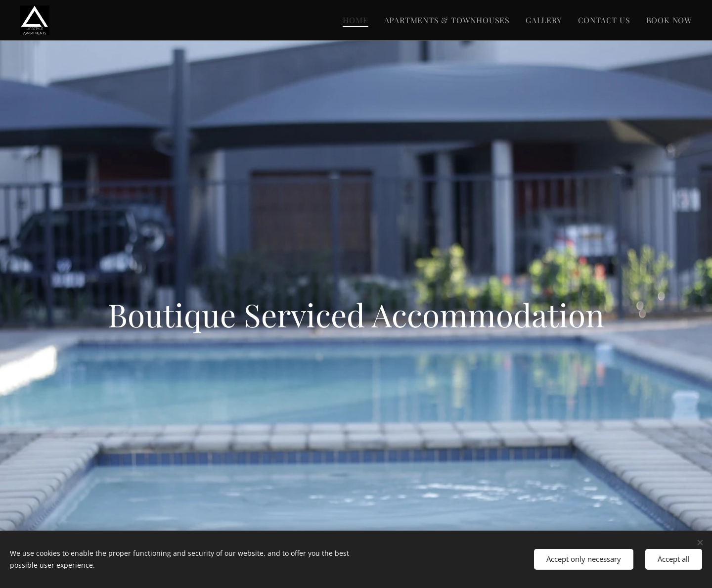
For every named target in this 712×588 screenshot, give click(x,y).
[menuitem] (358, 20)
